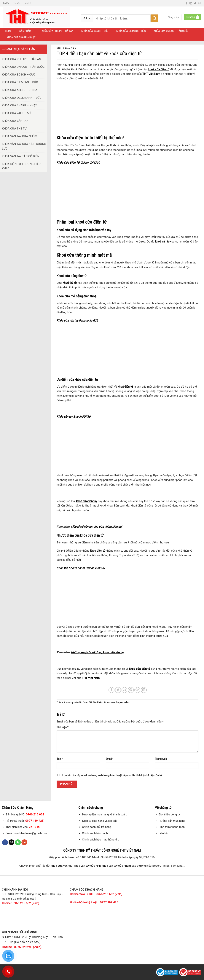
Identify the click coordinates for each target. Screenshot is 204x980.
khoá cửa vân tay (87, 501)
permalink (125, 702)
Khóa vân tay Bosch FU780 (74, 417)
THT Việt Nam (151, 74)
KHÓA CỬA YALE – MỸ (16, 113)
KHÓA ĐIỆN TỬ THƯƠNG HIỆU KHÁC (21, 166)
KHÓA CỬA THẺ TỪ (14, 129)
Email (110, 759)
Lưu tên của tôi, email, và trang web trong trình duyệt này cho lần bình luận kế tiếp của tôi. (113, 775)
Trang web (161, 759)
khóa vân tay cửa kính (87, 866)
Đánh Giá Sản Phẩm (66, 48)
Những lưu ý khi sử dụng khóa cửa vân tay (97, 652)
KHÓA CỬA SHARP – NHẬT (21, 37)
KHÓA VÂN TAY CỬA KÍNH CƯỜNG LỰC (24, 146)
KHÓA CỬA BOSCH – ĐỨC (95, 31)
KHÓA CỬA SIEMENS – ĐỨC (131, 31)
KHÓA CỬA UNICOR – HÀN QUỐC (171, 31)
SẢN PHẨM (27, 31)
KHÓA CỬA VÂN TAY (15, 121)
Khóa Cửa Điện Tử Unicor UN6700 (78, 163)
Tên (60, 759)
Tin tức (6, 3)
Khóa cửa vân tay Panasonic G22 (77, 321)
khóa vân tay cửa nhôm (116, 866)
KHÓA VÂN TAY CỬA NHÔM (20, 136)
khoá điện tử (125, 387)
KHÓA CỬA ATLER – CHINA (20, 90)
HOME (8, 31)
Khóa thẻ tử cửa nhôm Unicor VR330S (81, 568)
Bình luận (63, 727)
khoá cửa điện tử (159, 69)
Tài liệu (17, 3)
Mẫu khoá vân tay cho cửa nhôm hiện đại (97, 527)
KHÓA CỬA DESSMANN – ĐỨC (22, 98)
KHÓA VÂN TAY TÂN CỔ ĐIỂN (21, 156)
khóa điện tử (98, 551)
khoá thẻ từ (70, 283)
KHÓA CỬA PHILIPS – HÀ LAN (58, 31)
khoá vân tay (163, 242)
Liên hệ (27, 3)
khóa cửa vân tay (62, 866)
